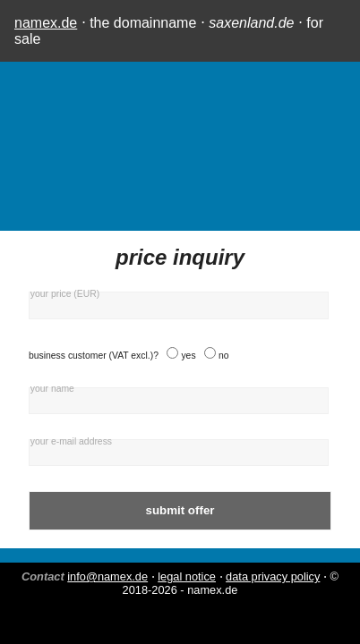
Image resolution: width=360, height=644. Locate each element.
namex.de (46, 23)
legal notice (187, 576)
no (224, 356)
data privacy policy (273, 576)
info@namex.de (107, 576)
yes (188, 356)
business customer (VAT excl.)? (94, 356)
